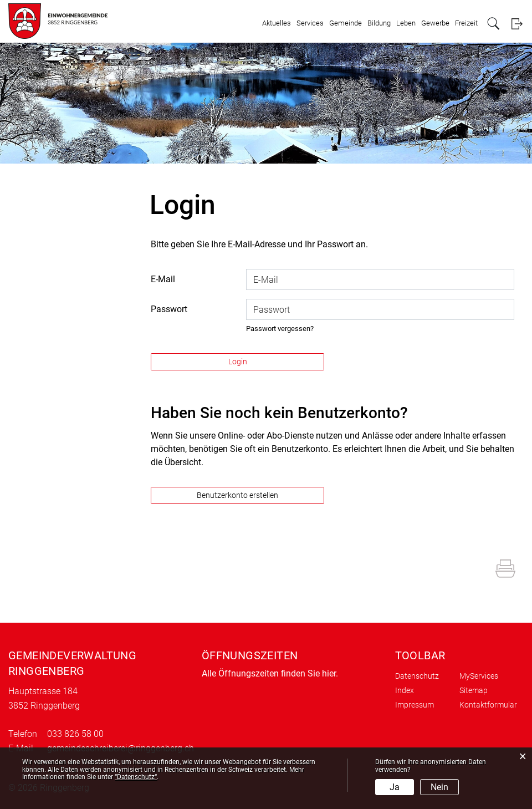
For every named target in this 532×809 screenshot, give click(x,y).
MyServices (479, 676)
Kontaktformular (488, 705)
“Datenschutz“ (136, 777)
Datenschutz (417, 676)
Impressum (415, 705)
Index (405, 690)
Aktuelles (277, 23)
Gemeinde (346, 23)
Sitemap (474, 690)
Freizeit (466, 23)
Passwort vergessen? (280, 329)
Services (310, 23)
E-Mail (163, 279)
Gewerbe (435, 23)
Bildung (379, 23)
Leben (406, 23)
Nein (439, 787)
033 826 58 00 (75, 734)
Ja (395, 787)
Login (517, 24)
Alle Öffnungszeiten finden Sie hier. (270, 673)
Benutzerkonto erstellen (237, 495)
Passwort (169, 309)
